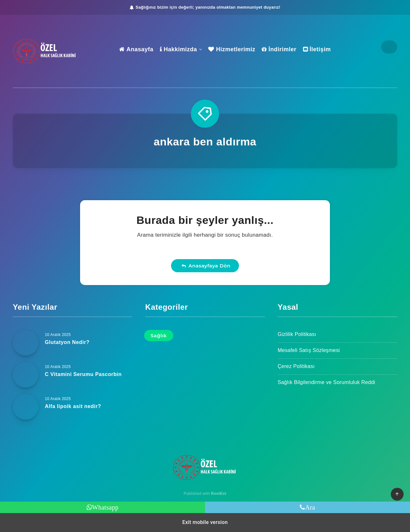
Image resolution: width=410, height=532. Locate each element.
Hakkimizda (178, 49)
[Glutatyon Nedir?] (26, 343)
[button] (397, 494)
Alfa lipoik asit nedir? (73, 406)
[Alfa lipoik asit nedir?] (26, 407)
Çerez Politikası (296, 366)
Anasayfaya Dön (206, 266)
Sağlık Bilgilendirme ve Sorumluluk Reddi (327, 382)
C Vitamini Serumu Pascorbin (83, 374)
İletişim (317, 49)
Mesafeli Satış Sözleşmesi (309, 350)
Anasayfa (136, 49)
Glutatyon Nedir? (67, 342)
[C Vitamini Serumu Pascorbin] (26, 375)
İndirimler (279, 49)
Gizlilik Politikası (297, 334)
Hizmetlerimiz (232, 49)
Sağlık (159, 336)
